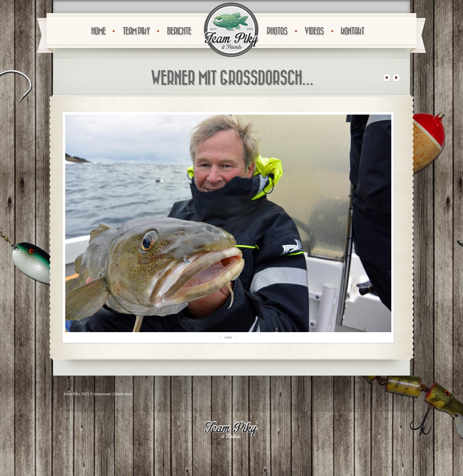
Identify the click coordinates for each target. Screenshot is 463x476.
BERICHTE (179, 31)
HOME (98, 31)
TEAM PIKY (136, 31)
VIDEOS (314, 31)
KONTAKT (352, 31)
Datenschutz (123, 394)
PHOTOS (277, 31)
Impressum (102, 394)
